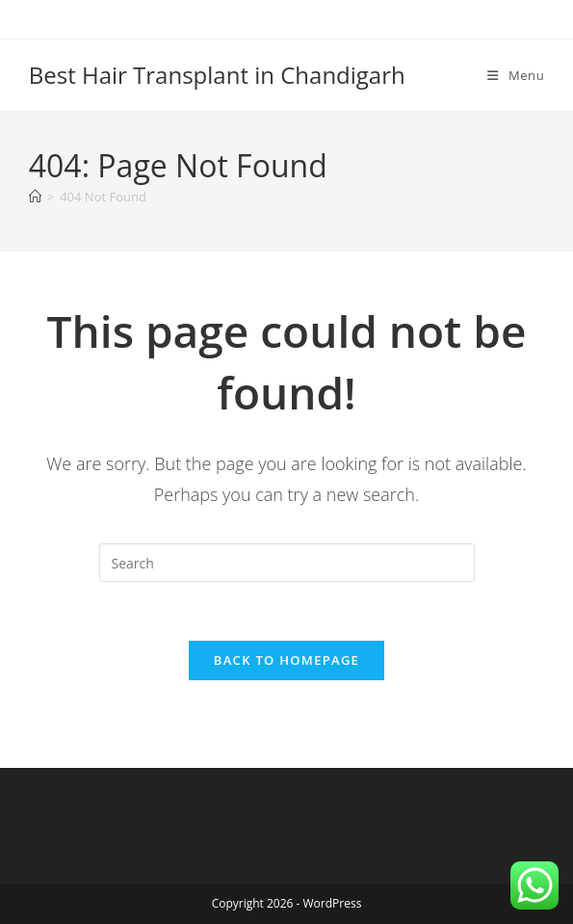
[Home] (35, 197)
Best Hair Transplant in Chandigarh (217, 75)
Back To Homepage (286, 660)
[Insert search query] (287, 563)
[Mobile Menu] (516, 75)
